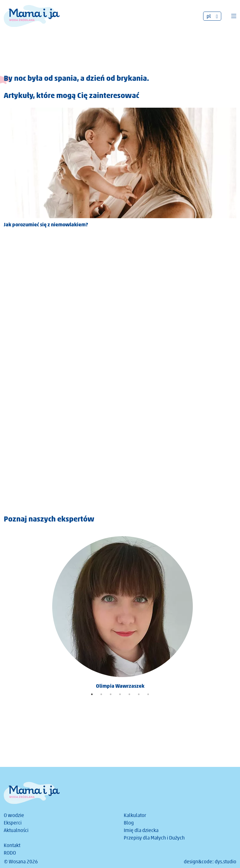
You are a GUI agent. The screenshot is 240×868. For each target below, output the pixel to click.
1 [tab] (92, 694)
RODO (10, 853)
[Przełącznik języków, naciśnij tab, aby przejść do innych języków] (212, 16)
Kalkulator (135, 815)
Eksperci (13, 823)
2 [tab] (101, 694)
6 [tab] (139, 694)
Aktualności (16, 830)
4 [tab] (120, 694)
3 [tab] (111, 694)
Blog (129, 823)
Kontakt (12, 845)
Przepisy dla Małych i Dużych (154, 838)
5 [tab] (129, 694)
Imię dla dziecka (141, 830)
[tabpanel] (120, 610)
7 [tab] (148, 694)
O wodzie (14, 815)
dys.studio (225, 862)
